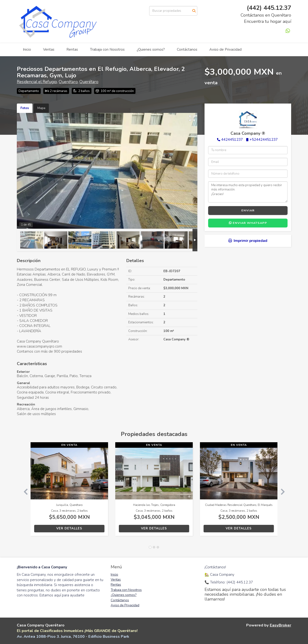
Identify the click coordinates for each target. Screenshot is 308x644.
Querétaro (68, 82)
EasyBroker (280, 625)
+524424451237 (264, 140)
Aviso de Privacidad (225, 49)
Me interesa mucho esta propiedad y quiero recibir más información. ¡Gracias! (248, 192)
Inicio (27, 49)
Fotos (25, 108)
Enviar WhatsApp (248, 223)
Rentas (72, 49)
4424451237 (232, 140)
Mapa (41, 108)
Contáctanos (187, 49)
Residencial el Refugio (37, 82)
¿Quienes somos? (151, 49)
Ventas (49, 49)
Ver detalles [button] (69, 528)
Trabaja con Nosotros (107, 49)
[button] (24, 491)
